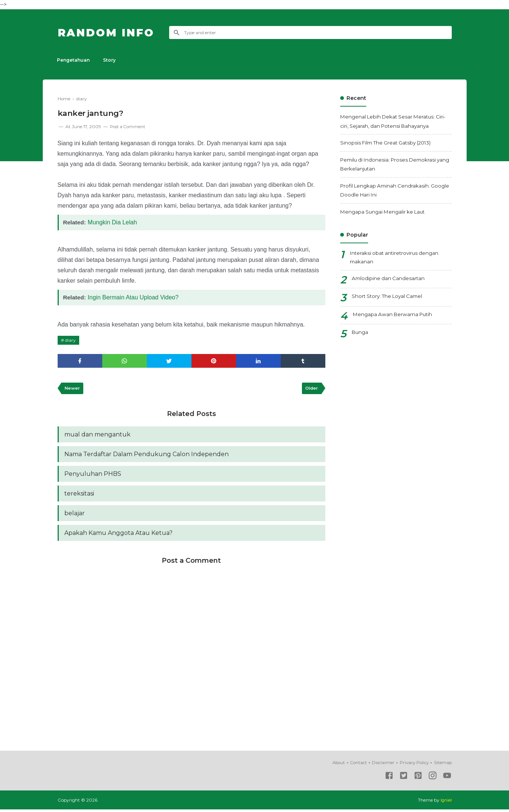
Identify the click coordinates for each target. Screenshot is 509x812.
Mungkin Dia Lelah (113, 222)
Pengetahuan (74, 60)
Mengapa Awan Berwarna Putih (394, 315)
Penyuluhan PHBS (93, 475)
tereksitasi (79, 495)
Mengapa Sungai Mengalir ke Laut (385, 212)
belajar (75, 515)
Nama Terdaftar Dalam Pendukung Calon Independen (146, 455)
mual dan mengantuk (97, 435)
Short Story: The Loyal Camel (389, 298)
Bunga (360, 334)
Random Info (109, 33)
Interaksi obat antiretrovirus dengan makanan (396, 258)
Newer (73, 389)
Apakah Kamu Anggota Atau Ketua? (118, 535)
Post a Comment (129, 126)
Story (112, 60)
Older (311, 389)
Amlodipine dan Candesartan (389, 279)
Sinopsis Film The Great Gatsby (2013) (389, 143)
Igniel (446, 803)
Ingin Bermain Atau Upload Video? (134, 297)
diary (71, 340)
